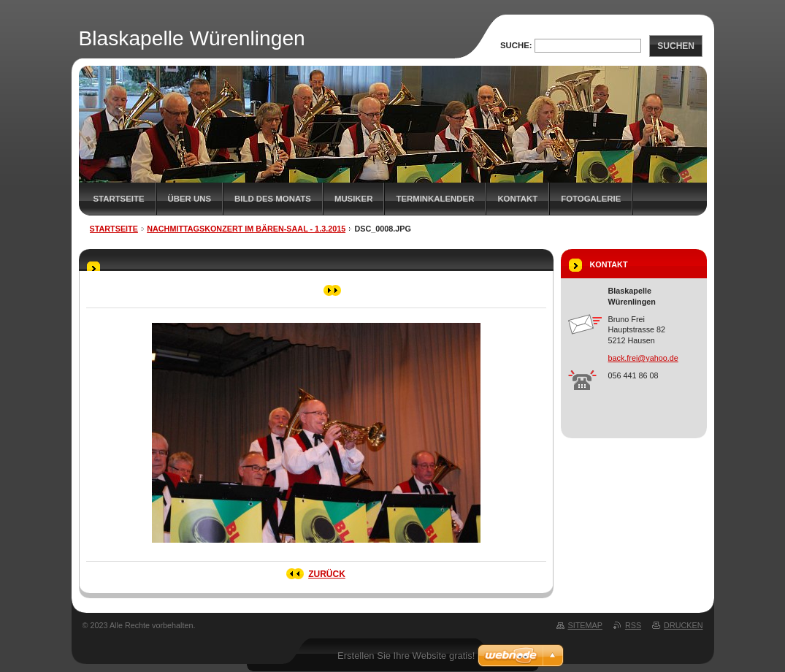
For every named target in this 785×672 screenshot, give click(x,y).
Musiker (354, 199)
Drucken (683, 625)
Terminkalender (435, 199)
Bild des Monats (273, 199)
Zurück (327, 574)
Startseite (119, 199)
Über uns (190, 199)
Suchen (676, 46)
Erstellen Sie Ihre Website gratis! (406, 656)
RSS (633, 625)
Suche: (516, 45)
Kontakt (517, 199)
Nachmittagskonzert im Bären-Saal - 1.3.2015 (246, 229)
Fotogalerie (591, 199)
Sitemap (585, 625)
